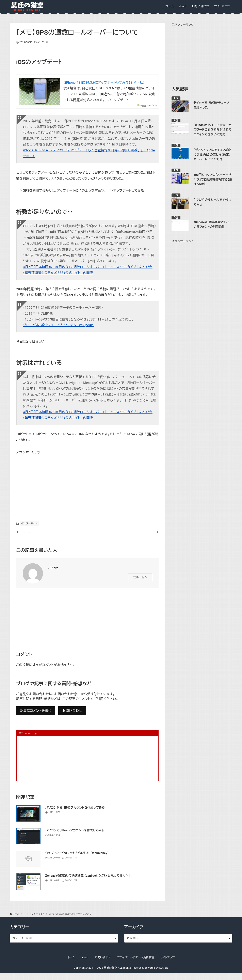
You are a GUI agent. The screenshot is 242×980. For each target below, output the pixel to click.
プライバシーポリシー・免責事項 (136, 965)
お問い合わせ (72, 718)
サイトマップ (168, 965)
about (85, 965)
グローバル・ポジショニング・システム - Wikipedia (58, 325)
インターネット (45, 42)
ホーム (71, 965)
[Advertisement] (47, 481)
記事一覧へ (140, 584)
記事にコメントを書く (36, 718)
